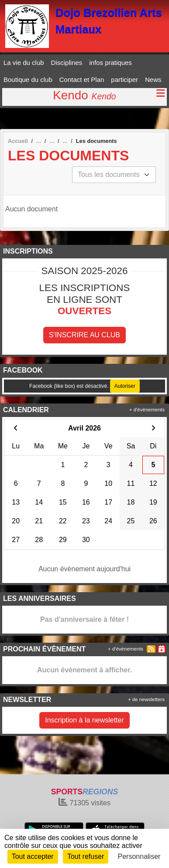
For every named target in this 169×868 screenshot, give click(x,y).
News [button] (153, 80)
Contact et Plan (82, 80)
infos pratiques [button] (110, 63)
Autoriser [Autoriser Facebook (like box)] (125, 386)
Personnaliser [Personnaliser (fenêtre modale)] (139, 856)
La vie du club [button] (24, 63)
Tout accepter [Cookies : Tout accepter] (33, 856)
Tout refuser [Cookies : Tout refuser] (86, 856)
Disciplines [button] (67, 63)
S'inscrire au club (84, 335)
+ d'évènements (147, 410)
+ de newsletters (146, 699)
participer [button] (124, 80)
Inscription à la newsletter (84, 720)
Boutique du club (28, 80)
